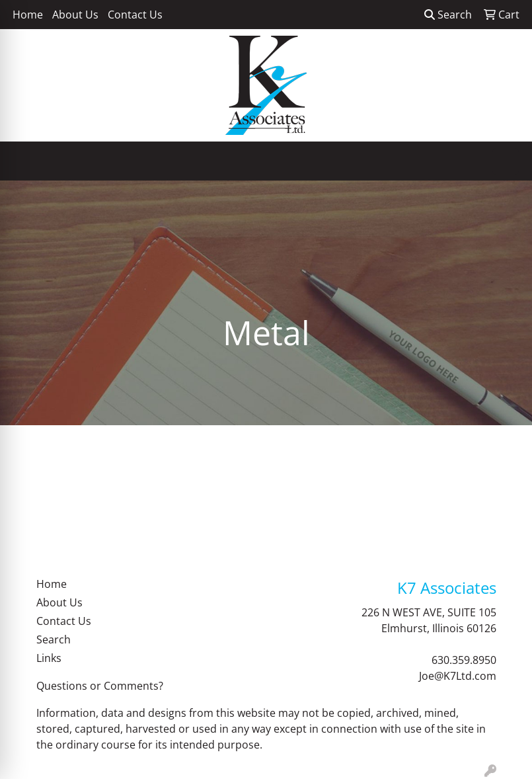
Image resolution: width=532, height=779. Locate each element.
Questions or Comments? (100, 686)
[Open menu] (506, 161)
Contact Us (135, 15)
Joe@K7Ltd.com (458, 676)
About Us (75, 15)
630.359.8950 (464, 660)
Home (28, 15)
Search (448, 15)
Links (49, 658)
